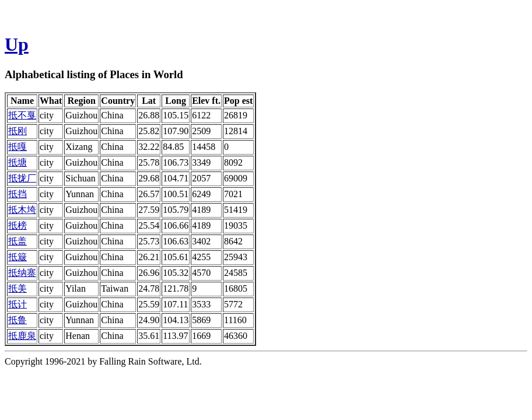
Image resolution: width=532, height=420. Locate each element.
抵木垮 (22, 210)
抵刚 (17, 131)
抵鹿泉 (22, 336)
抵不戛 (22, 115)
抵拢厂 (22, 178)
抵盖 (17, 241)
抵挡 (17, 194)
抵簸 (17, 257)
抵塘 (17, 162)
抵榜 (17, 225)
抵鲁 (17, 320)
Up (17, 44)
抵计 (17, 304)
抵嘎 (17, 147)
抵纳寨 (22, 273)
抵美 (17, 288)
